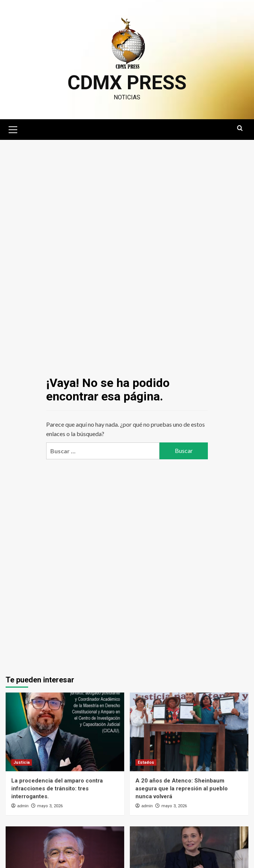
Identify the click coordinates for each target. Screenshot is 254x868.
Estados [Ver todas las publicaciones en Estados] (146, 762)
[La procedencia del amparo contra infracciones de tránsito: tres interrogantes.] (65, 732)
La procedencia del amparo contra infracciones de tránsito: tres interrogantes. (57, 789)
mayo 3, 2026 (50, 806)
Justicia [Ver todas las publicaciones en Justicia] (22, 762)
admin (23, 806)
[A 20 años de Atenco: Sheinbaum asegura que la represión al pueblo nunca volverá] (189, 732)
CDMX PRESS (127, 83)
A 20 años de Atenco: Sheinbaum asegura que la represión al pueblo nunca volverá (182, 789)
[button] (13, 129)
